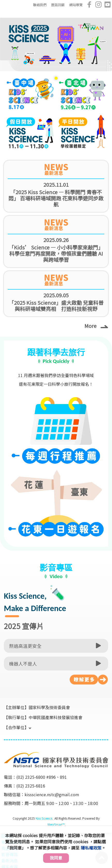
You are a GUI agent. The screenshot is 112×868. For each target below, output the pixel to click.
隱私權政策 (91, 848)
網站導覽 (76, 5)
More (96, 325)
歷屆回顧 (58, 5)
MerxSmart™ (56, 824)
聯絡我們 (40, 5)
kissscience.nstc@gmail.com (52, 794)
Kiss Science (44, 818)
